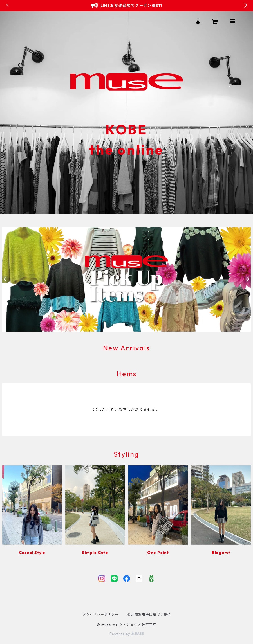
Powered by (127, 634)
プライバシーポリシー (100, 615)
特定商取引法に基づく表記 (149, 615)
